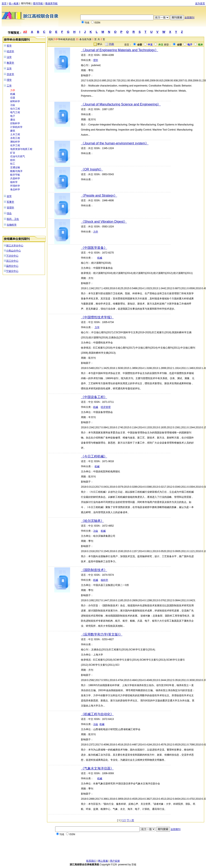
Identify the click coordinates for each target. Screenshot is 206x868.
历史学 (10, 74)
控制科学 (15, 123)
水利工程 (15, 138)
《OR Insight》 (92, 169)
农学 (9, 196)
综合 (9, 213)
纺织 (13, 160)
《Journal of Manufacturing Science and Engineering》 (121, 104)
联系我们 (91, 861)
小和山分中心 (13, 251)
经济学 (10, 51)
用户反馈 (115, 861)
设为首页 (200, 3)
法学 (9, 57)
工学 (9, 86)
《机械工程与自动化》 (97, 714)
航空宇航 (15, 175)
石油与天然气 (18, 156)
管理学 (10, 208)
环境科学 (15, 186)
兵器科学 (15, 178)
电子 (13, 116)
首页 (4, 3)
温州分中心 (12, 266)
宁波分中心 (12, 271)
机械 (13, 94)
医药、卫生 (13, 219)
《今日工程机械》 (94, 456)
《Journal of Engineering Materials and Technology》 (120, 50)
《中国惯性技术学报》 (97, 317)
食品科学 (15, 189)
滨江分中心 (12, 261)
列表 (112, 44)
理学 (9, 80)
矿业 (13, 153)
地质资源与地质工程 (21, 149)
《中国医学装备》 (94, 248)
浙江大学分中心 (15, 246)
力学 (13, 90)
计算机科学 (16, 127)
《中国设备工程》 (94, 397)
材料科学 (15, 101)
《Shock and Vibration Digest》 (104, 222)
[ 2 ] (124, 820)
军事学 (10, 202)
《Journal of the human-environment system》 (115, 143)
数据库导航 (51, 3)
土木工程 (15, 134)
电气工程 (15, 112)
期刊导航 (26, 3)
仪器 (13, 98)
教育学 (10, 63)
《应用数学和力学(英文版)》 (102, 634)
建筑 (13, 131)
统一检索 (14, 3)
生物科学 (12, 225)
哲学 (9, 46)
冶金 (13, 105)
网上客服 (103, 861)
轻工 (13, 164)
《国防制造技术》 (94, 570)
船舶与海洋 (16, 171)
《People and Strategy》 (99, 195)
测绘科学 (15, 142)
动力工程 (15, 109)
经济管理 (106, 407)
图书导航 (38, 3)
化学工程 (15, 145)
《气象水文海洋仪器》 (97, 768)
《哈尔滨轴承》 (92, 521)
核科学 (14, 182)
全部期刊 (189, 18)
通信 (13, 120)
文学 (9, 69)
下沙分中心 (12, 256)
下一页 (130, 820)
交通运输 (15, 167)
